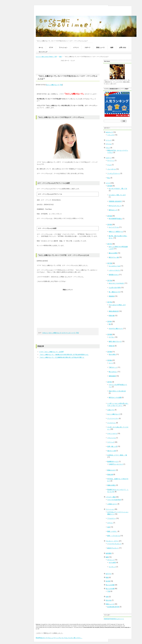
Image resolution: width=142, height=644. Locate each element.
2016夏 (110, 186)
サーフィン (111, 160)
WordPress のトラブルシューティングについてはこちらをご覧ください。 (59, 638)
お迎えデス (111, 410)
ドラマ (51, 47)
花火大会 (109, 600)
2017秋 (110, 302)
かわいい (45, 333)
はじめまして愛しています (117, 195)
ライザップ (112, 567)
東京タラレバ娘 (114, 257)
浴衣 (109, 527)
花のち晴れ (112, 354)
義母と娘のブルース (115, 341)
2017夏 (110, 263)
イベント (76, 47)
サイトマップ (43, 52)
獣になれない (113, 372)
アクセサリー (112, 518)
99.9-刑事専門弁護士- (115, 219)
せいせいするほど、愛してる (118, 189)
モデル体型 (112, 562)
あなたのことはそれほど (117, 283)
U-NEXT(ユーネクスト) (116, 464)
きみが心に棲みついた (116, 329)
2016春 (110, 216)
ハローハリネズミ (114, 270)
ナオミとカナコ (112, 434)
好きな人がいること (115, 206)
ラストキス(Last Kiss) (114, 500)
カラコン (110, 523)
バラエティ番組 (111, 497)
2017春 (110, 281)
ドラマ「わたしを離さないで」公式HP (51, 352)
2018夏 (110, 334)
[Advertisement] (68, 67)
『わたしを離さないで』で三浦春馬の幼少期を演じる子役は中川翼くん (62, 357)
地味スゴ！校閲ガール (116, 232)
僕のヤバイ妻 (112, 451)
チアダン (112, 337)
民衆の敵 (112, 316)
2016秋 (110, 225)
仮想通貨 (109, 553)
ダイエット (111, 560)
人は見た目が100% (115, 288)
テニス (109, 165)
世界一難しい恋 (112, 446)
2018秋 (110, 360)
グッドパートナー (113, 418)
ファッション (63, 47)
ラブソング (111, 442)
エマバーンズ (66, 333)
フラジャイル (112, 438)
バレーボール (112, 169)
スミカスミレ (112, 423)
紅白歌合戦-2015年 (113, 607)
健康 (112, 47)
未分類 (108, 581)
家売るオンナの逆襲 (115, 397)
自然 (107, 597)
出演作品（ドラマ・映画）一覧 (117, 455)
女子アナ (109, 574)
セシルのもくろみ (114, 266)
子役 (61, 85)
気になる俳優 (110, 585)
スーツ (111, 363)
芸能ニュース (100, 47)
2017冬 (110, 244)
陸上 (109, 178)
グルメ (108, 148)
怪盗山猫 (110, 474)
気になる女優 (110, 589)
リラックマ (111, 135)
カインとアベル (114, 227)
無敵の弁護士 (112, 485)
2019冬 (110, 382)
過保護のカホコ (114, 275)
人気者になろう (112, 504)
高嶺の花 (112, 346)
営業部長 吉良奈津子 (115, 201)
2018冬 (110, 321)
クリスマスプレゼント (114, 544)
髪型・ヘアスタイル (114, 536)
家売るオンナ (113, 210)
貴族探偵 (112, 296)
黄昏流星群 (112, 376)
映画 (107, 577)
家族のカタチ (112, 470)
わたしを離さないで (53, 85)
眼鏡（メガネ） (112, 531)
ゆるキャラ (109, 132)
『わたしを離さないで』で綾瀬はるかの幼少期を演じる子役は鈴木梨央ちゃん (64, 355)
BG (110, 324)
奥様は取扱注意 (114, 311)
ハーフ (73, 333)
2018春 (110, 352)
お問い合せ (123, 47)
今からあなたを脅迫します (117, 305)
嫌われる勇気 (113, 253)
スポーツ (87, 47)
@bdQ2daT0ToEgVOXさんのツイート (114, 619)
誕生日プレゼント (113, 548)
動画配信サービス (113, 462)
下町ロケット (113, 367)
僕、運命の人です (114, 292)
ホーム (41, 47)
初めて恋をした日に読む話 (117, 391)
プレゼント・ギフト (112, 541)
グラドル (109, 144)
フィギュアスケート (114, 173)
